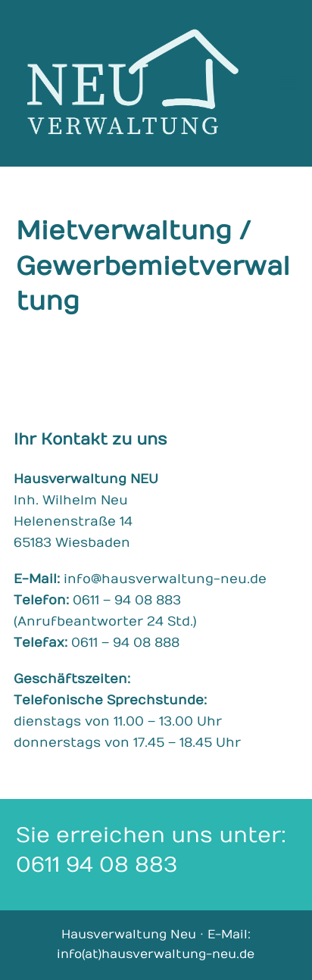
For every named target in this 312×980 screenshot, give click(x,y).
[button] (288, 83)
